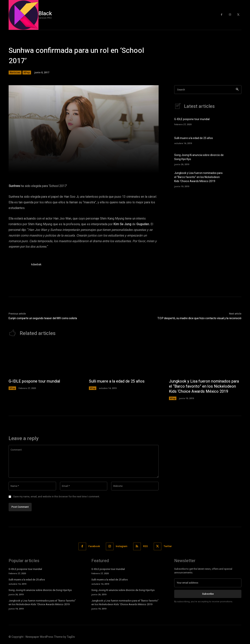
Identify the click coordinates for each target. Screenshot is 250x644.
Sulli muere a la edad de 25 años (194, 138)
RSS (146, 546)
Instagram (122, 546)
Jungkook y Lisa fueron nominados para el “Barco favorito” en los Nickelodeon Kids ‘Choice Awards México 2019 (198, 177)
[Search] (237, 90)
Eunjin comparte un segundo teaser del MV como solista (43, 318)
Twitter (168, 546)
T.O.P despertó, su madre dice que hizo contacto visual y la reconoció (199, 318)
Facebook (94, 546)
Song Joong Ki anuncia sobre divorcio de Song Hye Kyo (40, 590)
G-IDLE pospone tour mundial (192, 119)
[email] (208, 583)
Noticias (15, 73)
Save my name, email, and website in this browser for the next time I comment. (57, 497)
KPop (27, 73)
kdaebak (36, 264)
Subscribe (208, 594)
